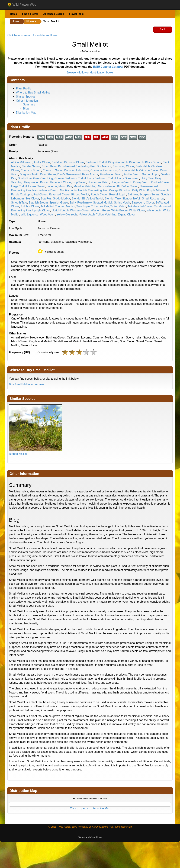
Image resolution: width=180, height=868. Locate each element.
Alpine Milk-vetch (22, 162)
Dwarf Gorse (48, 174)
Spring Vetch (122, 203)
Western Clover (80, 210)
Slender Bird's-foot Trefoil (87, 199)
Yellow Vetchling (106, 214)
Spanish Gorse (59, 203)
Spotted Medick (103, 203)
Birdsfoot (57, 162)
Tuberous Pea (100, 206)
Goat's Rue (25, 178)
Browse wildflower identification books (90, 72)
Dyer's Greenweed (69, 174)
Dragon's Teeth (29, 174)
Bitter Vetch (136, 162)
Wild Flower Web (22, 5)
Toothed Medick (65, 206)
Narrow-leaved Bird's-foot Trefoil (118, 186)
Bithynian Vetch (118, 162)
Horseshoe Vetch (98, 182)
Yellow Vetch (87, 214)
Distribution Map (26, 113)
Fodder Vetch (132, 174)
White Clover (137, 210)
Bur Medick (104, 166)
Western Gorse (100, 210)
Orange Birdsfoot (120, 190)
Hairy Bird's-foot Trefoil (102, 178)
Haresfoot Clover (60, 182)
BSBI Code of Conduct (108, 67)
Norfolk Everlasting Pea (93, 190)
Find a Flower (30, 14)
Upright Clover (41, 210)
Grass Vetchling (43, 178)
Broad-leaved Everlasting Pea (77, 166)
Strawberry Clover (143, 203)
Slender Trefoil (131, 199)
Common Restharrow (104, 170)
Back (163, 29)
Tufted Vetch (118, 206)
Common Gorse (53, 170)
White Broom (119, 210)
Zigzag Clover (127, 214)
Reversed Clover (59, 194)
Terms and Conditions (90, 837)
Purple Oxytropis (21, 194)
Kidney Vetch (141, 182)
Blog (26, 109)
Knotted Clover (160, 182)
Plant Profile (24, 88)
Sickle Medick (62, 199)
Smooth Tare (19, 203)
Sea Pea (46, 199)
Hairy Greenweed (128, 178)
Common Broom (31, 170)
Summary (29, 104)
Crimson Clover (149, 170)
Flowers (31, 21)
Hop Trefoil (79, 182)
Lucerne (52, 186)
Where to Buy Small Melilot (33, 93)
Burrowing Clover (123, 166)
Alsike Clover (42, 162)
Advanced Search (54, 14)
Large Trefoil (19, 186)
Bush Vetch (143, 166)
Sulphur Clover (30, 206)
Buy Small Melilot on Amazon (27, 384)
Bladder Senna (31, 166)
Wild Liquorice (30, 214)
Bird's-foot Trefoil (96, 162)
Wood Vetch (48, 214)
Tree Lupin (83, 206)
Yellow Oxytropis (67, 214)
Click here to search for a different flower (33, 35)
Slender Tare (113, 199)
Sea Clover (32, 199)
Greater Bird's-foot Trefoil (70, 178)
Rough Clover (99, 194)
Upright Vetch (60, 210)
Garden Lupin (151, 174)
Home (13, 14)
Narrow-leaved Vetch (45, 190)
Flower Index (77, 14)
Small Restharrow (153, 199)
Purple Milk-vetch (158, 190)
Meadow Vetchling (85, 186)
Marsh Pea (65, 186)
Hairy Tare (147, 178)
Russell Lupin (118, 194)
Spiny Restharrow (80, 203)
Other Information (27, 101)
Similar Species (26, 97)
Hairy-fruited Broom (36, 182)
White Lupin (154, 210)
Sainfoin (133, 194)
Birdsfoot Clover (74, 162)
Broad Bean (49, 166)
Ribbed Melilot (80, 194)
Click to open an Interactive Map (90, 808)
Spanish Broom (38, 203)
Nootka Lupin (68, 190)
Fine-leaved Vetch (111, 174)
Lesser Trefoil (37, 186)
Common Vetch (128, 170)
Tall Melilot (47, 206)
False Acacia (90, 174)
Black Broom (153, 162)
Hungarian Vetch (121, 182)
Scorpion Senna (149, 194)
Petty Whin (139, 190)
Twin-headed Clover (140, 206)
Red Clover (40, 194)
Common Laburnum (76, 170)
